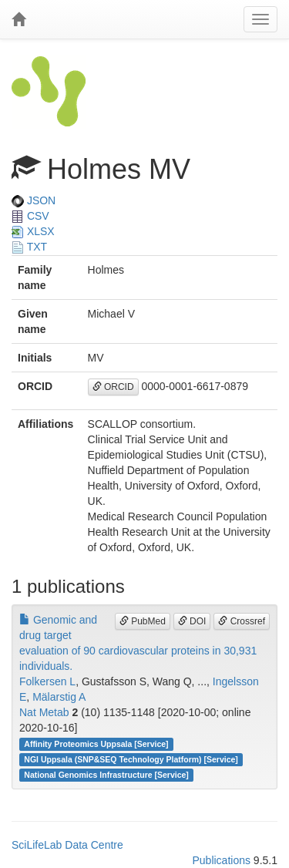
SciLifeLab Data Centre (67, 845)
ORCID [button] (113, 387)
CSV (30, 216)
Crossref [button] (242, 621)
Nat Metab (44, 712)
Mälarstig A (59, 697)
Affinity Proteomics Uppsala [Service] (96, 744)
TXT (29, 247)
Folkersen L (47, 681)
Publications (221, 860)
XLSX (33, 231)
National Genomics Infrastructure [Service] (106, 775)
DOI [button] (192, 621)
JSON (34, 200)
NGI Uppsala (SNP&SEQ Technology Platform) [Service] (131, 759)
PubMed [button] (143, 621)
